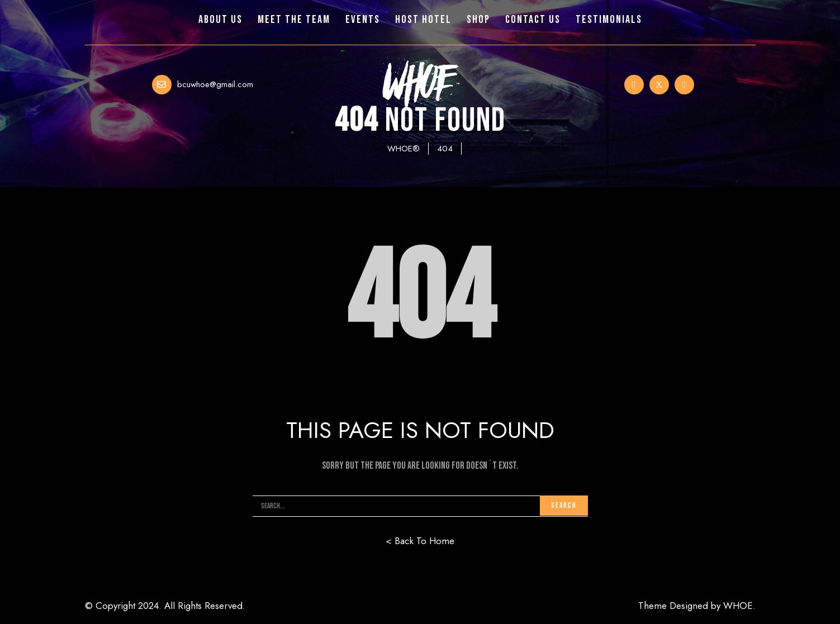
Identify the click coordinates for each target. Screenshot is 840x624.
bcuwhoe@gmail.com (215, 84)
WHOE (738, 606)
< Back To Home (420, 541)
